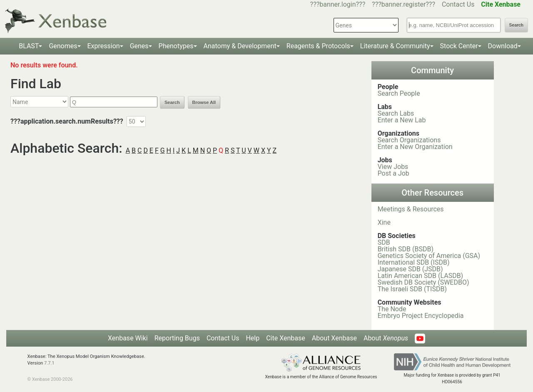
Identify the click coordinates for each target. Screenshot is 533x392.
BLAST (29, 46)
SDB (384, 242)
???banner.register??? (403, 4)
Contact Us (458, 4)
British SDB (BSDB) (406, 249)
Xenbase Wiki (128, 338)
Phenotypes (176, 46)
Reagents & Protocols (318, 46)
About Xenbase (334, 338)
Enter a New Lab (402, 120)
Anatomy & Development (240, 46)
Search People (399, 93)
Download (503, 46)
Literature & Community (395, 46)
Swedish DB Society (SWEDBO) (423, 282)
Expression (104, 46)
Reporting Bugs (177, 338)
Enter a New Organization (415, 147)
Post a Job (394, 173)
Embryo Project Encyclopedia (421, 316)
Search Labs (396, 113)
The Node (392, 309)
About (386, 338)
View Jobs (393, 167)
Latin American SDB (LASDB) (421, 276)
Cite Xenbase (286, 338)
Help (253, 338)
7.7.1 (49, 363)
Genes (139, 46)
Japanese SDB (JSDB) (410, 269)
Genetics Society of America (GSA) (429, 256)
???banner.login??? (338, 4)
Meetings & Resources (411, 209)
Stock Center (459, 46)
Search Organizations (409, 140)
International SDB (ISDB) (414, 262)
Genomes (63, 46)
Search (516, 25)
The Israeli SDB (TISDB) (412, 289)
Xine (384, 222)
